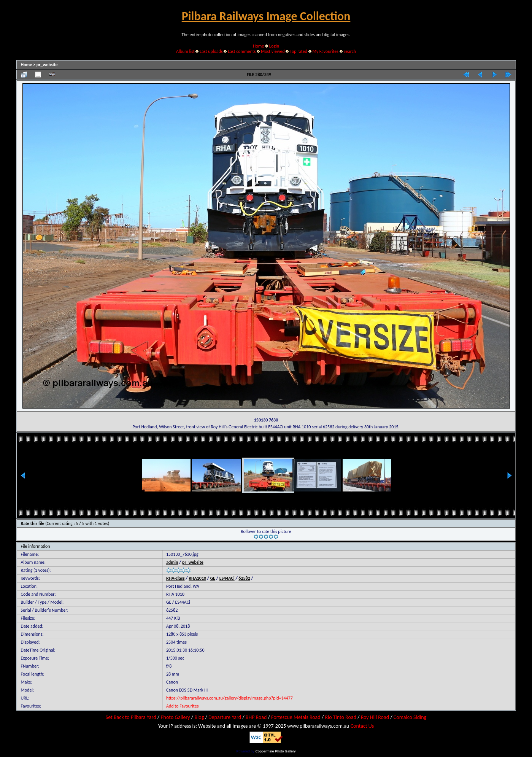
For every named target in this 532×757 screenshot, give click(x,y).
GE (213, 578)
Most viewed (273, 51)
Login (274, 46)
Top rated (299, 51)
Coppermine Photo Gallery (275, 751)
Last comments (242, 51)
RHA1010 (197, 578)
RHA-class (175, 578)
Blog (199, 717)
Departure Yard (225, 717)
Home (258, 46)
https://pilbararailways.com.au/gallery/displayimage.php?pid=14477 (229, 698)
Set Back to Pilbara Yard (131, 717)
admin (172, 562)
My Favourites (325, 51)
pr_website (47, 65)
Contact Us (362, 726)
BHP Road (256, 717)
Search (350, 51)
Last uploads (211, 51)
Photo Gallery (175, 717)
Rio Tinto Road (340, 717)
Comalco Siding (410, 717)
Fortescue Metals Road (296, 717)
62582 (244, 578)
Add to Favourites (182, 706)
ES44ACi (227, 578)
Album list (185, 51)
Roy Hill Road (375, 717)
